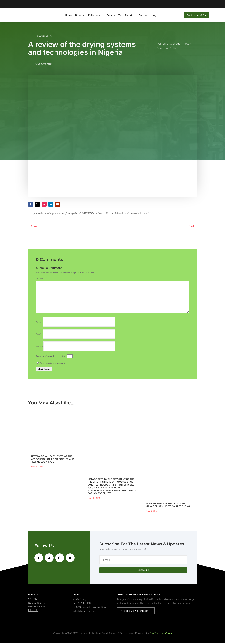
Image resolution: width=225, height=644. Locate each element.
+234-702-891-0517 (82, 604)
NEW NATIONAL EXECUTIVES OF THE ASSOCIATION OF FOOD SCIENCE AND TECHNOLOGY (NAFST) (53, 460)
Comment (41, 279)
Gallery (110, 15)
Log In (155, 15)
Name (39, 323)
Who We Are (35, 600)
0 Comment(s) (44, 64)
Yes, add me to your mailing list (51, 364)
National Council (36, 607)
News (78, 15)
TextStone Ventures (161, 634)
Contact (143, 15)
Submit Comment (44, 370)
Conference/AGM (196, 16)
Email (39, 335)
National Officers (36, 604)
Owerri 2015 (44, 37)
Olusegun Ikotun (181, 44)
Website (39, 347)
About (128, 15)
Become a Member (136, 612)
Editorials (93, 15)
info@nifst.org (79, 600)
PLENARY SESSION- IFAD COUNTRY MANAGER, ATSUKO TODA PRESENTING (168, 505)
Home (68, 15)
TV (119, 15)
